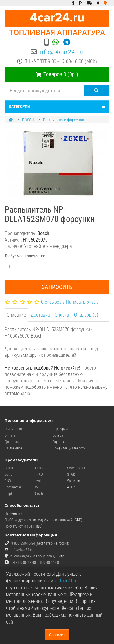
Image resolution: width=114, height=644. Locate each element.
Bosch (9, 468)
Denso (38, 468)
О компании (14, 429)
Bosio (9, 474)
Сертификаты (63, 429)
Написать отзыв (82, 302)
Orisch (38, 494)
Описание (16, 315)
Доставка (40, 315)
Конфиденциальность (69, 448)
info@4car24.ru (61, 52)
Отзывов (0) (86, 315)
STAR (71, 474)
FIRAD (38, 474)
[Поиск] (97, 91)
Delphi (9, 494)
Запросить (57, 287)
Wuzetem (74, 481)
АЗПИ (71, 487)
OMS (37, 487)
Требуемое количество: (25, 256)
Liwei (38, 481)
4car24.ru (68, 581)
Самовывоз (13, 448)
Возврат (59, 435)
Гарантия (60, 442)
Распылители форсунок (64, 120)
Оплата (62, 315)
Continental (13, 487)
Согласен (57, 635)
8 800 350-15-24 (23, 543)
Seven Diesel (76, 468)
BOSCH (28, 120)
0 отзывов (51, 302)
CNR (8, 481)
